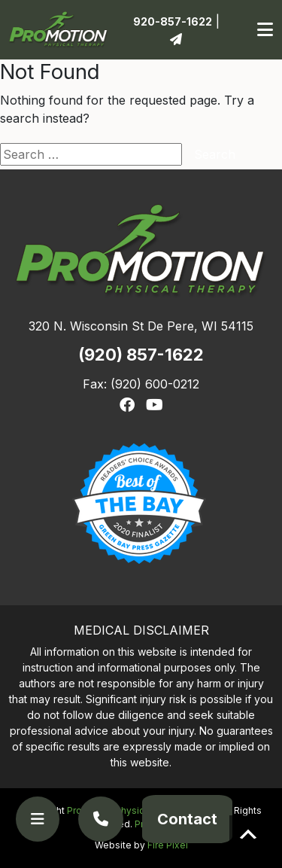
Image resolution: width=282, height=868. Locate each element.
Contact (187, 819)
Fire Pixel (168, 845)
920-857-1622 (173, 21)
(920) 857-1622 (141, 355)
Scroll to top (248, 834)
